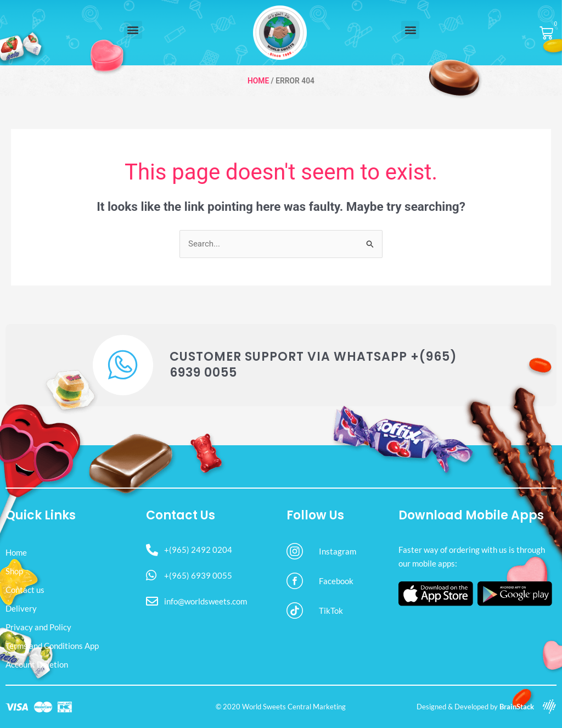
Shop (14, 571)
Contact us (25, 590)
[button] (133, 30)
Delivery (21, 608)
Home (258, 81)
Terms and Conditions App (52, 646)
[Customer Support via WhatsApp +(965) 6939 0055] (123, 365)
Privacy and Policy (38, 627)
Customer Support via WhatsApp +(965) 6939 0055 (313, 365)
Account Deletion (37, 664)
